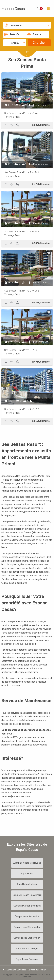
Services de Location (37, 970)
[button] (27, 25)
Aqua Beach (27, 874)
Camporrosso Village (27, 949)
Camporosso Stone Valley (27, 927)
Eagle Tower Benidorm (27, 959)
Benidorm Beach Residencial (27, 895)
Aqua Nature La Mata (27, 884)
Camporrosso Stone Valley (27, 938)
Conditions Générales (16, 970)
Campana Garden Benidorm (27, 906)
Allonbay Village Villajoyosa (27, 863)
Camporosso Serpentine (27, 916)
